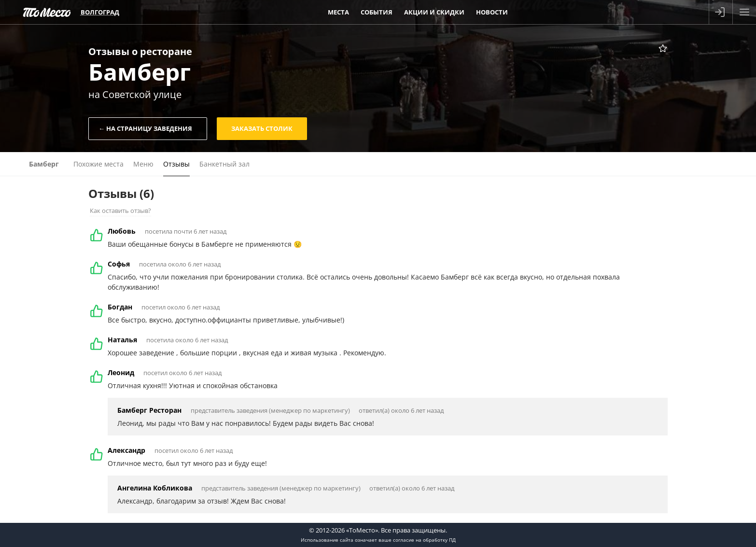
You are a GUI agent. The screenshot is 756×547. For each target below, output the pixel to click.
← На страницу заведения (145, 128)
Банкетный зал (224, 164)
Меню (143, 164)
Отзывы (176, 164)
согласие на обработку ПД (424, 540)
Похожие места (98, 164)
